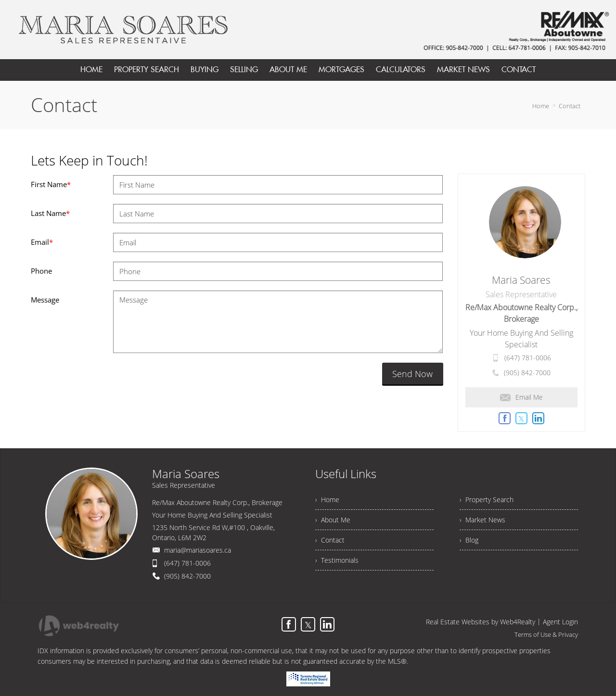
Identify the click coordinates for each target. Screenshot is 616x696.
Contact (570, 106)
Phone (41, 271)
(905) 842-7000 (527, 373)
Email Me (521, 397)
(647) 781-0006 (528, 358)
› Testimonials (337, 560)
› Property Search (487, 500)
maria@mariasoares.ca (198, 550)
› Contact (330, 540)
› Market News (482, 520)
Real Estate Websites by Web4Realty (481, 622)
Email (42, 242)
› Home (327, 500)
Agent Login (560, 622)
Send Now (412, 374)
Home (541, 106)
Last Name (50, 213)
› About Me (333, 520)
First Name (51, 184)
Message (45, 300)
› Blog (469, 540)
